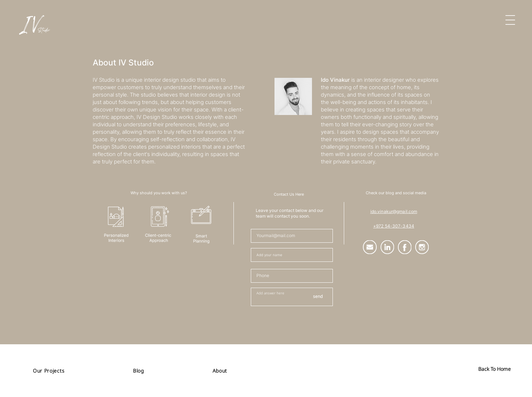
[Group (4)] (404, 247)
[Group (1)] (370, 247)
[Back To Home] (495, 369)
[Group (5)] (422, 247)
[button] (510, 20)
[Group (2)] (387, 247)
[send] (318, 297)
